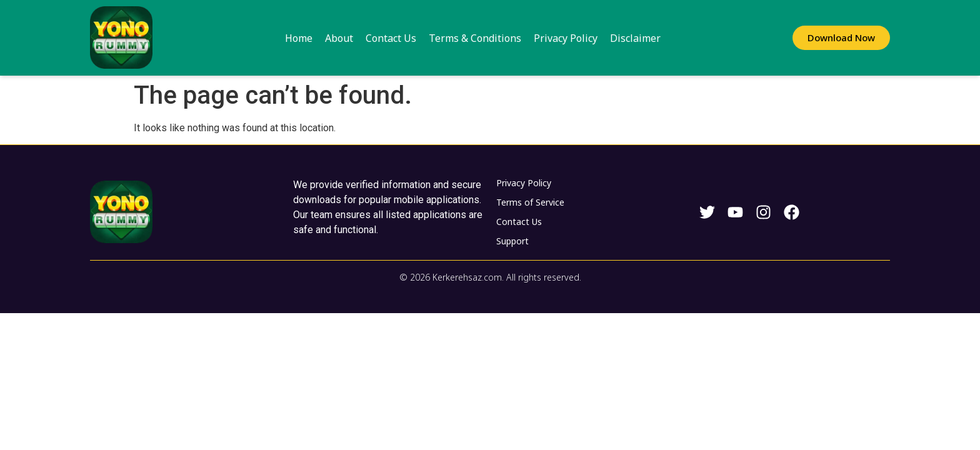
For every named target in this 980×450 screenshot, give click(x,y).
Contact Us (391, 38)
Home (299, 38)
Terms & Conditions (475, 38)
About (339, 38)
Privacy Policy (566, 38)
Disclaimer (635, 38)
